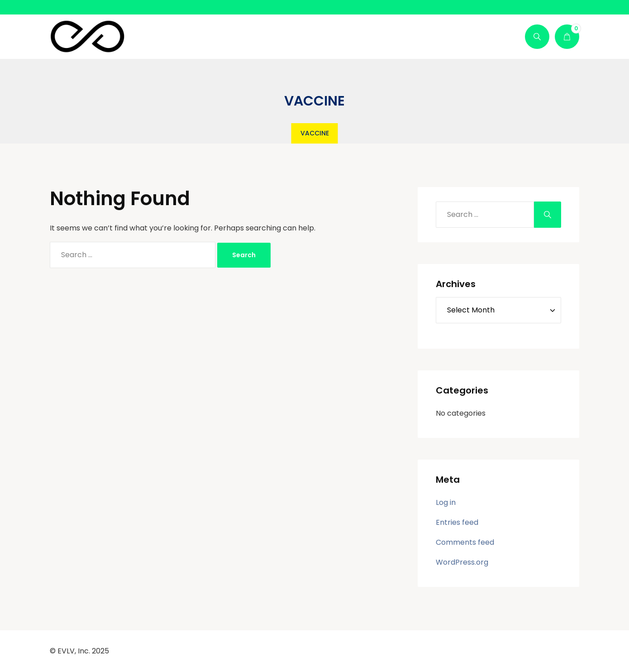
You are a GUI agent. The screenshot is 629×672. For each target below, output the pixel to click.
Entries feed (457, 522)
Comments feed (465, 542)
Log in (446, 502)
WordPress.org (462, 562)
